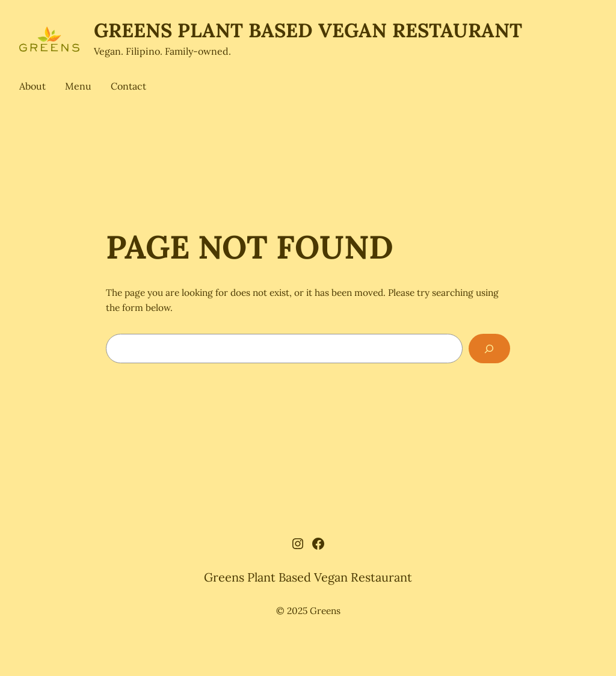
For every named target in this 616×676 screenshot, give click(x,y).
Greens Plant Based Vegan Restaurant (308, 30)
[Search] (489, 349)
